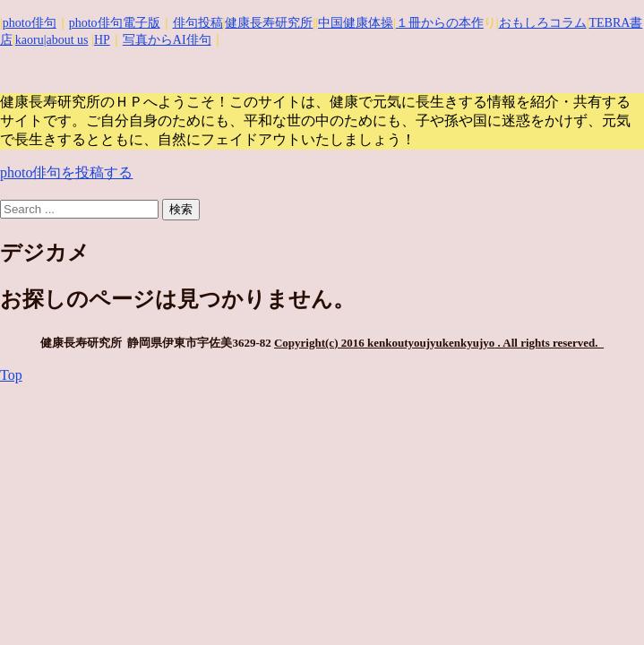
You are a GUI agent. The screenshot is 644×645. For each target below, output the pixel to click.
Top (11, 375)
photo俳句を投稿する (66, 172)
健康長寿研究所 (269, 23)
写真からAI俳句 (167, 40)
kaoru (30, 40)
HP (102, 40)
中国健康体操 (356, 23)
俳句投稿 (198, 23)
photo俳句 (30, 23)
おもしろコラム (543, 23)
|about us (66, 40)
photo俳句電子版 (115, 23)
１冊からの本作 (440, 23)
